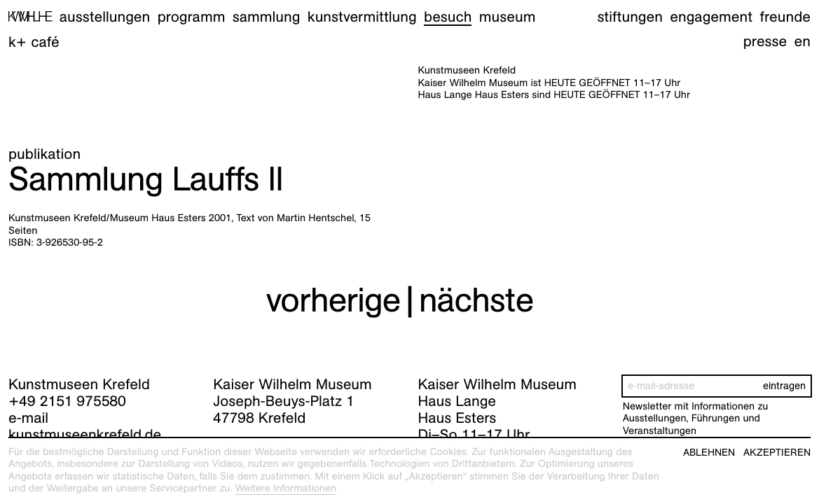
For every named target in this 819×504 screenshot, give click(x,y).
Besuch (448, 16)
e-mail (28, 418)
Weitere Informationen (286, 489)
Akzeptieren (777, 453)
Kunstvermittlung (362, 16)
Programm (192, 16)
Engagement (711, 16)
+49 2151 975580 (67, 401)
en (803, 41)
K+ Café (34, 42)
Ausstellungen (105, 16)
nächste (476, 300)
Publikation (44, 154)
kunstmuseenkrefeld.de (85, 434)
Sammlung (267, 16)
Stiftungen (630, 16)
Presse (765, 41)
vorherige (333, 300)
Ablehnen (709, 453)
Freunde (785, 16)
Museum (508, 16)
